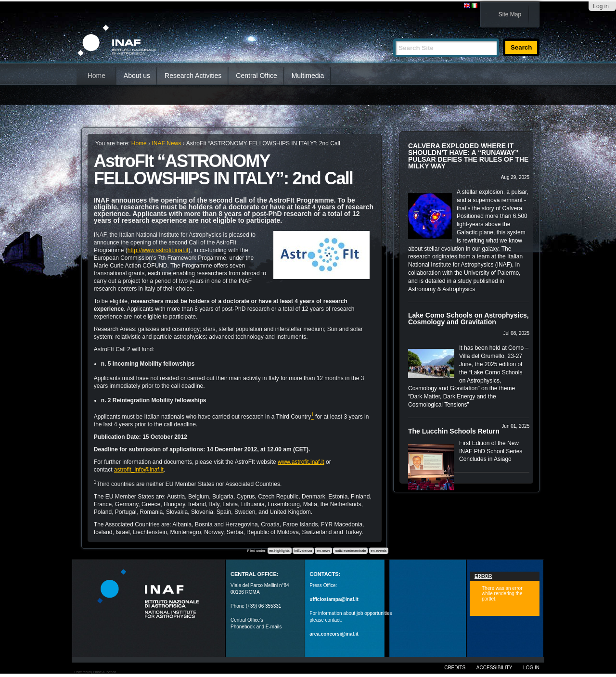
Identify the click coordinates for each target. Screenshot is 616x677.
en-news (323, 551)
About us (137, 76)
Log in (601, 6)
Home (96, 76)
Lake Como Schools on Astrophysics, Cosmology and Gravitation (468, 319)
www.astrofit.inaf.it (301, 462)
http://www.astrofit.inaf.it (158, 250)
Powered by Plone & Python (95, 672)
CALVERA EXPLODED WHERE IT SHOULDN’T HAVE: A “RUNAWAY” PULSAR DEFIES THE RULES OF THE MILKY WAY (468, 156)
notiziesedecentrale (351, 551)
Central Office (256, 76)
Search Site (393, 34)
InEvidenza (303, 551)
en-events (379, 551)
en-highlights (279, 551)
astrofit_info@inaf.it (139, 470)
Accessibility (494, 668)
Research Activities (193, 76)
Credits (455, 668)
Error (483, 576)
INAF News (166, 143)
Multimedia (308, 76)
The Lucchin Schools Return (454, 431)
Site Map (510, 14)
